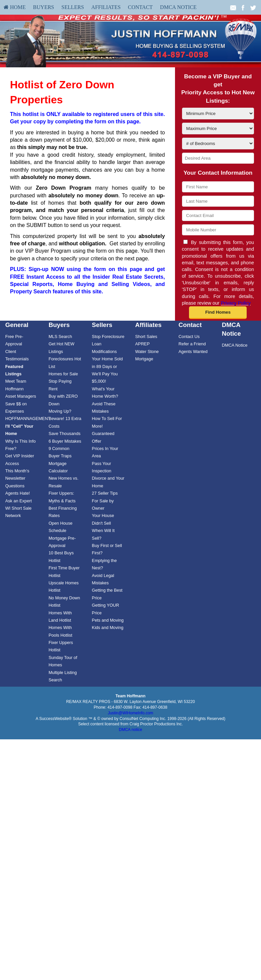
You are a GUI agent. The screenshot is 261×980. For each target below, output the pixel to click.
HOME (15, 7)
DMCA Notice (178, 7)
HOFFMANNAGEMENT (28, 418)
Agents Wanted (193, 351)
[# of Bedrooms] (218, 143)
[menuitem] (15, 7)
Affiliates (106, 7)
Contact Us (189, 336)
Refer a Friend (192, 344)
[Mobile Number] (218, 230)
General (17, 325)
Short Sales (146, 336)
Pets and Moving (108, 620)
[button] (218, 313)
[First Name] (218, 187)
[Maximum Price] (218, 128)
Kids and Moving (108, 627)
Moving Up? (60, 411)
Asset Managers (21, 396)
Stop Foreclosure (108, 336)
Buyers (43, 7)
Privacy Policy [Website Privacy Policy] (236, 303)
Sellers (73, 7)
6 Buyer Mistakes (65, 441)
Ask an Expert (19, 501)
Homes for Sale (63, 374)
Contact (140, 7)
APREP (142, 344)
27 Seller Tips (105, 493)
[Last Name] (218, 201)
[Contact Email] (218, 215)
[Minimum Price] (218, 113)
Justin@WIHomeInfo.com (130, 713)
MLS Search (60, 336)
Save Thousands (65, 433)
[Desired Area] (218, 158)
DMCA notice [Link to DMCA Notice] (130, 730)
